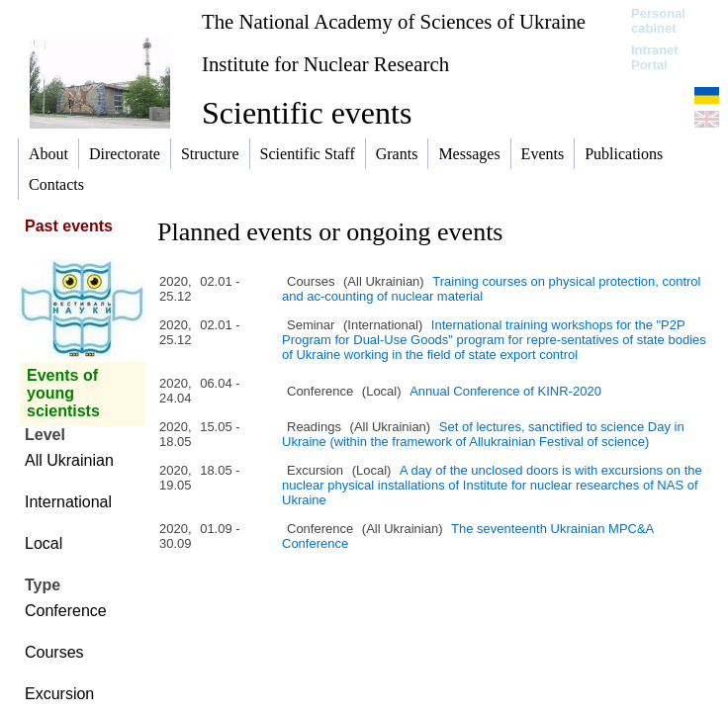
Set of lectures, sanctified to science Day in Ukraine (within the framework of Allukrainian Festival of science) (483, 434)
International (68, 502)
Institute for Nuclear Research (325, 64)
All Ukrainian (69, 460)
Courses (54, 652)
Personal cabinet (658, 21)
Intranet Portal (655, 57)
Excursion (59, 694)
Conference (66, 611)
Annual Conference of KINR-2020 (505, 391)
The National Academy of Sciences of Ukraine (394, 21)
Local (44, 543)
